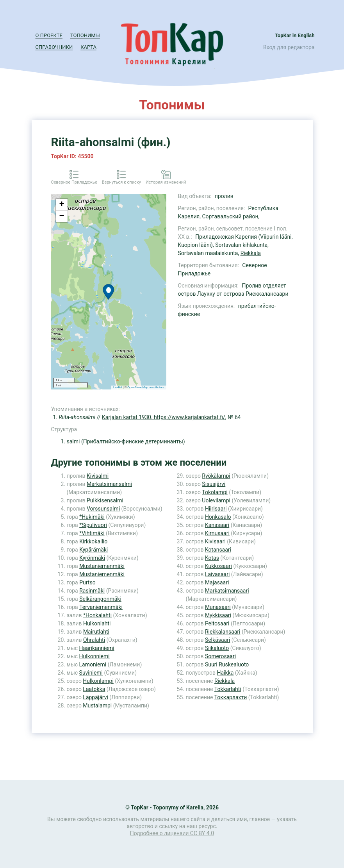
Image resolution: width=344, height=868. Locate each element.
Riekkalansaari (223, 632)
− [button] (61, 216)
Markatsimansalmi (109, 484)
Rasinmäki (92, 591)
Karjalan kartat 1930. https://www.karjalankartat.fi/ (164, 417)
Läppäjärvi (95, 697)
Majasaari (217, 582)
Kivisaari (215, 541)
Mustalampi (97, 705)
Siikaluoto (217, 648)
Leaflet (118, 387)
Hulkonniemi (94, 656)
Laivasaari (217, 574)
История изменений (166, 182)
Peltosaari (217, 623)
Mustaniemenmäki (102, 566)
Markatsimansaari (227, 591)
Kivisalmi (98, 476)
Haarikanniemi (97, 648)
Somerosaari (220, 656)
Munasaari (218, 607)
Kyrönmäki (92, 558)
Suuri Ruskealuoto (227, 664)
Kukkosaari (218, 566)
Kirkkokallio (93, 541)
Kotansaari (218, 550)
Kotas (212, 558)
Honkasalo (218, 517)
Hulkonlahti (97, 623)
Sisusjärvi (214, 484)
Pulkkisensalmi (105, 500)
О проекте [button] (49, 35)
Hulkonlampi (98, 681)
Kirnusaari (217, 533)
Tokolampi (215, 492)
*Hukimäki (92, 517)
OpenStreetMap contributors (146, 387)
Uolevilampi (216, 500)
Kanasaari (217, 525)
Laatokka (94, 689)
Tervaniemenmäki (101, 607)
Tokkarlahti (228, 689)
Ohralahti (94, 640)
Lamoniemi (93, 664)
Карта (88, 47)
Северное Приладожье (74, 182)
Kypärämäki (94, 550)
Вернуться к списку (121, 182)
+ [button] (61, 205)
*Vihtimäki (92, 533)
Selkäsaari (217, 640)
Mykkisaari (218, 615)
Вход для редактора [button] (289, 47)
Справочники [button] (54, 47)
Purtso (87, 582)
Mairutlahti (96, 632)
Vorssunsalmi (103, 509)
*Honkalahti (97, 615)
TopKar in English (295, 35)
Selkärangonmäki (100, 599)
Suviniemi (91, 673)
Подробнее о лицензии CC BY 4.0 (172, 833)
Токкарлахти (231, 697)
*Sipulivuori (93, 525)
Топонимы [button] (85, 35)
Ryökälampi (216, 476)
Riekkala (251, 253)
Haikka (225, 673)
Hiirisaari (216, 509)
